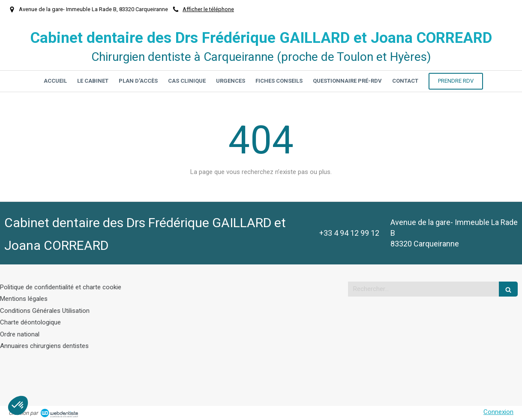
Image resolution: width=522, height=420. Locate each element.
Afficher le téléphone (208, 9)
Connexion (498, 412)
